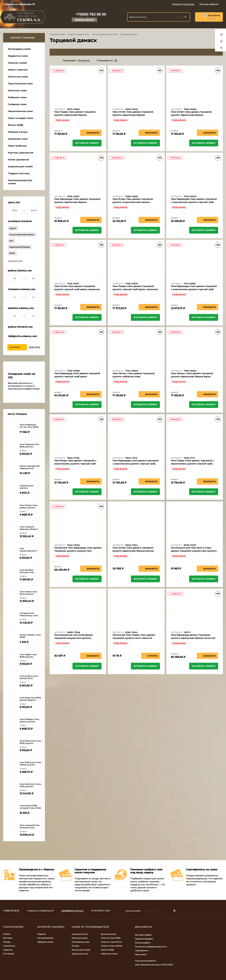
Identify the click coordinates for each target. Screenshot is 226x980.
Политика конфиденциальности (151, 947)
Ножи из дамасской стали (105, 34)
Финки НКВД (107, 950)
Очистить (34, 347)
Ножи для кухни (80, 938)
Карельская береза (20, 247)
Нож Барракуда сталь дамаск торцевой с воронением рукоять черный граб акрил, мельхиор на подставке (194, 202)
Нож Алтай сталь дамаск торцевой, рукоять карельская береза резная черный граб (133, 551)
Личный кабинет (45, 938)
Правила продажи (144, 939)
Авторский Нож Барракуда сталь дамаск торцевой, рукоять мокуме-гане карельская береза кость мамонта (78, 551)
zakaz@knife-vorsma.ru (72, 911)
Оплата (7, 934)
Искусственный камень (22, 235)
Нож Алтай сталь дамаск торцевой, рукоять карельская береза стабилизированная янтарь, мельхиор (135, 115)
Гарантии (8, 950)
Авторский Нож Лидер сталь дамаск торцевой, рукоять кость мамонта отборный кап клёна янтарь (134, 638)
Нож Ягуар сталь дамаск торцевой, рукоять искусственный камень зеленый (133, 202)
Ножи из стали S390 (111, 938)
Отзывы (7, 942)
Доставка (8, 938)
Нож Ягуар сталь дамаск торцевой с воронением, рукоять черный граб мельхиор (75, 464)
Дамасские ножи (80, 954)
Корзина (42, 934)
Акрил (13, 228)
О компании (9, 946)
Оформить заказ (45, 942)
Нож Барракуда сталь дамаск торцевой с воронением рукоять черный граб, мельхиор (135, 464)
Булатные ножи (109, 934)
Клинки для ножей (81, 950)
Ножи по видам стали (78, 34)
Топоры (75, 946)
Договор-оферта (143, 935)
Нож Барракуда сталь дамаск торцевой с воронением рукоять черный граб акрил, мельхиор (194, 289)
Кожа (12, 253)
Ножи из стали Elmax (111, 942)
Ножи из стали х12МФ (112, 946)
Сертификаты (142, 951)
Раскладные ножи (81, 942)
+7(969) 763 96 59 (91, 14)
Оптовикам (9, 954)
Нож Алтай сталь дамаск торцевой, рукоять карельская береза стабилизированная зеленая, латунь (192, 115)
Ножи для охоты (80, 934)
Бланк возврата (143, 943)
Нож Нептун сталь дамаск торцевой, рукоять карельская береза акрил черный (192, 377)
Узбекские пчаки (109, 954)
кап (11, 241)
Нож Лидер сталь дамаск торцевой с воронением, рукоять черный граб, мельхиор (192, 464)
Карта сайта (141, 954)
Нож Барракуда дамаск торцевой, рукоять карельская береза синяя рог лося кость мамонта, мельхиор (193, 638)
